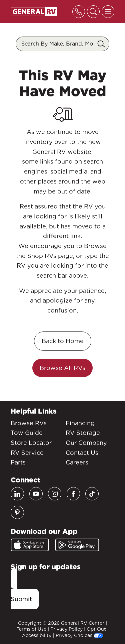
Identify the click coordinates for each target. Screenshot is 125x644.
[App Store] (30, 545)
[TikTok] (92, 494)
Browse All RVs (62, 368)
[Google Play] (77, 545)
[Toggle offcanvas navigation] (108, 12)
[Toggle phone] (79, 12)
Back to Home (63, 341)
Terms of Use (31, 629)
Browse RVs (29, 423)
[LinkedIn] (17, 494)
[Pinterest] (17, 512)
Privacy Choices (79, 635)
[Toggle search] (93, 12)
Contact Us (82, 453)
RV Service (27, 453)
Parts (18, 462)
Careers (77, 462)
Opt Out (96, 629)
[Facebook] (73, 494)
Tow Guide (27, 433)
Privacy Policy (66, 629)
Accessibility (37, 635)
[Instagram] (55, 494)
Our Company (86, 443)
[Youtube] (36, 494)
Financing (80, 423)
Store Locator (31, 443)
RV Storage (83, 433)
